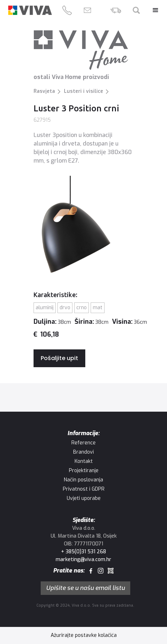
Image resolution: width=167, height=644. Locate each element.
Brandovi (83, 452)
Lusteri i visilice (83, 91)
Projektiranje (84, 471)
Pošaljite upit (59, 358)
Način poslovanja (83, 480)
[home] (30, 10)
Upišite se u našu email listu (85, 588)
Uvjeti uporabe (84, 498)
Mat (98, 308)
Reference (83, 443)
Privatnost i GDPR (84, 489)
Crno (82, 308)
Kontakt (84, 461)
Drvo (65, 308)
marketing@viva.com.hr (83, 559)
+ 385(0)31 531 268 (83, 552)
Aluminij (45, 308)
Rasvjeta (44, 91)
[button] (152, 10)
